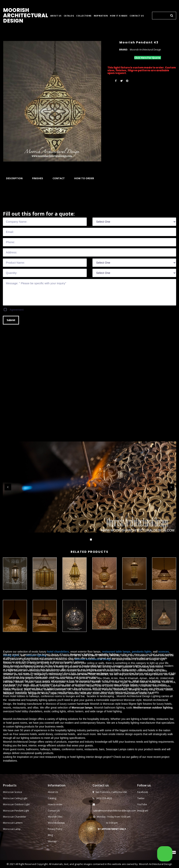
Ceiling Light (21, 802)
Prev (8, 487)
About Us (53, 796)
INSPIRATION (101, 16)
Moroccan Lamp (12, 833)
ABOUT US (56, 16)
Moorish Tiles (55, 821)
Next (171, 487)
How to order (55, 809)
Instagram (143, 815)
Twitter (141, 802)
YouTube (142, 809)
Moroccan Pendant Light (16, 815)
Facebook (143, 796)
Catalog (52, 802)
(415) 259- (101, 802)
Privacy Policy (55, 833)
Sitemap (52, 845)
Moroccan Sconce (13, 796)
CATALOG (69, 16)
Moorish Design (56, 827)
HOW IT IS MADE (119, 16)
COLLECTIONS (84, 16)
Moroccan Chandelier (15, 821)
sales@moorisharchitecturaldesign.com (115, 815)
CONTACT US (137, 16)
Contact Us (54, 815)
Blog (50, 839)
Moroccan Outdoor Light (16, 809)
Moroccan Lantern (13, 827)
